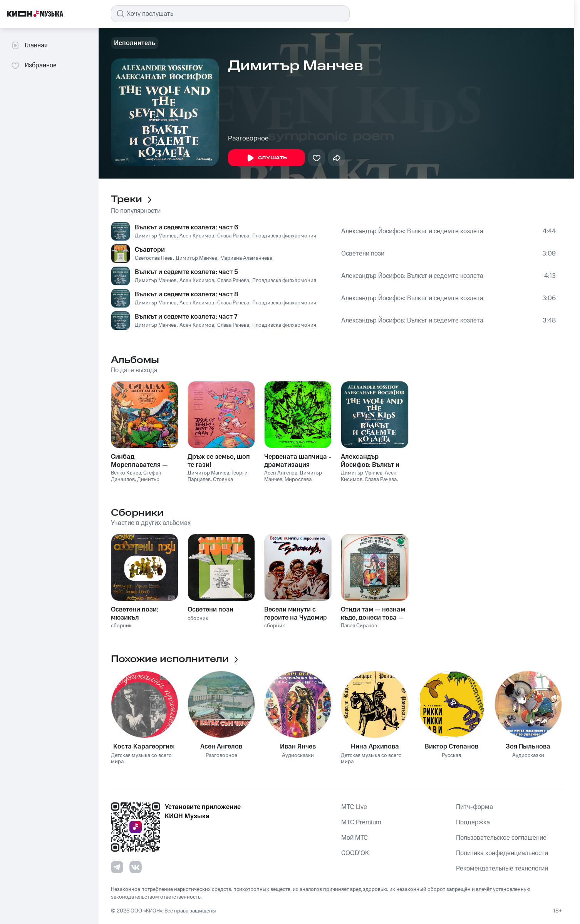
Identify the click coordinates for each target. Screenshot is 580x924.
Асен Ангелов (281, 473)
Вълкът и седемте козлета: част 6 (186, 227)
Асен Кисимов (197, 236)
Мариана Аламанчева (246, 258)
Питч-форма (474, 807)
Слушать (267, 158)
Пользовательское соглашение (501, 838)
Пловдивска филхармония (284, 236)
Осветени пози (363, 254)
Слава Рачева (233, 236)
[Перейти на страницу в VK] (136, 867)
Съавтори (150, 250)
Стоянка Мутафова (210, 483)
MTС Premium (361, 822)
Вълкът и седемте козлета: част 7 (186, 317)
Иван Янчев (298, 747)
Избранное (34, 65)
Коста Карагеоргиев (145, 747)
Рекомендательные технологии (502, 869)
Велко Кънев (126, 473)
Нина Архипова (375, 747)
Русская (451, 756)
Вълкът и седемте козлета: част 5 (186, 272)
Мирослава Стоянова (288, 483)
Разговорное (248, 139)
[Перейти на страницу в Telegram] (117, 867)
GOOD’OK (355, 853)
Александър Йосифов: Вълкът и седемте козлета (412, 231)
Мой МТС (355, 838)
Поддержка (473, 822)
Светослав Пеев (154, 258)
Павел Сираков (359, 626)
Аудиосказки (298, 756)
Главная (29, 45)
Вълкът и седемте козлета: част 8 (187, 294)
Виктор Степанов (452, 747)
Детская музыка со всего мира (141, 759)
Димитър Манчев (156, 236)
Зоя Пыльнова (528, 747)
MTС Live (354, 807)
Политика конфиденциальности (502, 853)
